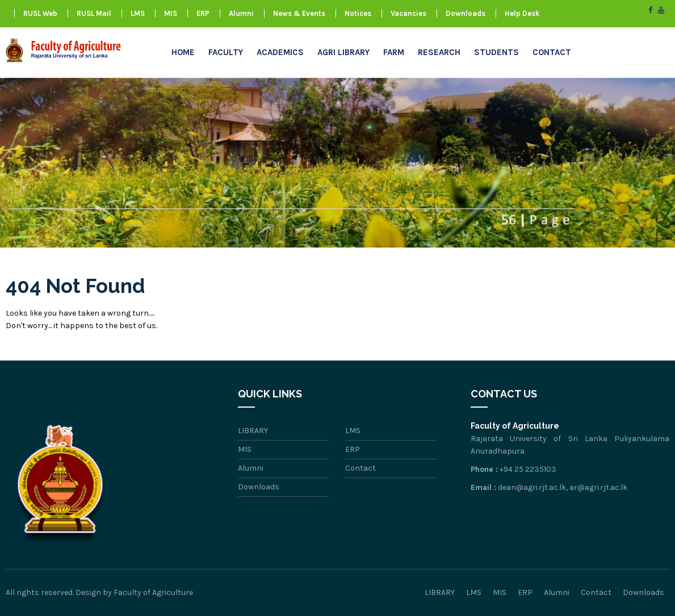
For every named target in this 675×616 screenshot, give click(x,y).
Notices (358, 13)
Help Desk (522, 13)
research (439, 52)
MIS (171, 13)
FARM (394, 52)
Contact (552, 52)
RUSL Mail (94, 13)
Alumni (241, 13)
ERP (203, 13)
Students (496, 52)
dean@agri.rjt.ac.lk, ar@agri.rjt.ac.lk (563, 487)
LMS (138, 13)
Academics (280, 52)
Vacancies (408, 13)
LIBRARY (253, 431)
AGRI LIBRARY (343, 52)
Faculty (226, 52)
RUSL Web (40, 13)
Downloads (466, 13)
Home (183, 52)
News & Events (299, 13)
